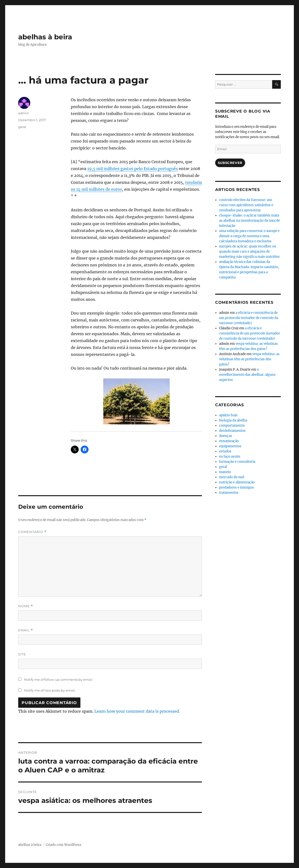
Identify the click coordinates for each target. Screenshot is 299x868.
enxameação (229, 441)
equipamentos (230, 446)
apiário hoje (228, 415)
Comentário (32, 532)
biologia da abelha (233, 420)
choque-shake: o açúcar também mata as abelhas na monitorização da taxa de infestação (249, 221)
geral (22, 127)
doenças (226, 436)
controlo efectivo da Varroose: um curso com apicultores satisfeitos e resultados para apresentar (246, 205)
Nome (26, 606)
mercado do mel (232, 477)
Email (26, 630)
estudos (225, 451)
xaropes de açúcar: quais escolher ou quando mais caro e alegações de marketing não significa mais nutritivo (249, 252)
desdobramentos (232, 431)
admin (24, 113)
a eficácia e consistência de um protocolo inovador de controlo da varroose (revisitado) (249, 318)
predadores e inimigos (237, 487)
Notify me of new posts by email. (50, 690)
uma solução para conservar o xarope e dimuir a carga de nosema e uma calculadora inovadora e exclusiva (249, 236)
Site (22, 654)
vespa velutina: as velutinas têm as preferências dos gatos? (249, 359)
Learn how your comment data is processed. (137, 711)
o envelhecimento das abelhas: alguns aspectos (247, 375)
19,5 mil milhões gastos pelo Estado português (133, 169)
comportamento (232, 426)
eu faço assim (230, 456)
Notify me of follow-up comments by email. (59, 680)
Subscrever (230, 163)
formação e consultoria (237, 462)
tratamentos (229, 493)
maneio (225, 472)
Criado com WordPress (64, 845)
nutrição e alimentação (237, 482)
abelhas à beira (45, 37)
